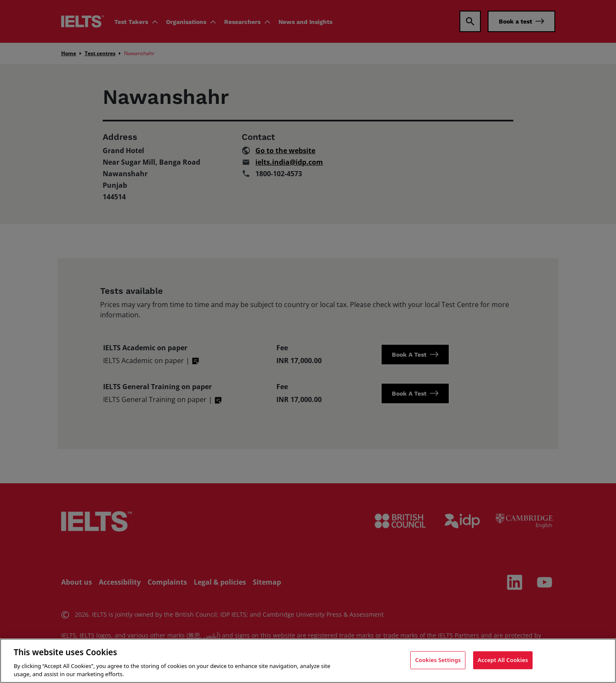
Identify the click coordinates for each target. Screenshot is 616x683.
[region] (308, 661)
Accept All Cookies (503, 660)
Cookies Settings (438, 660)
